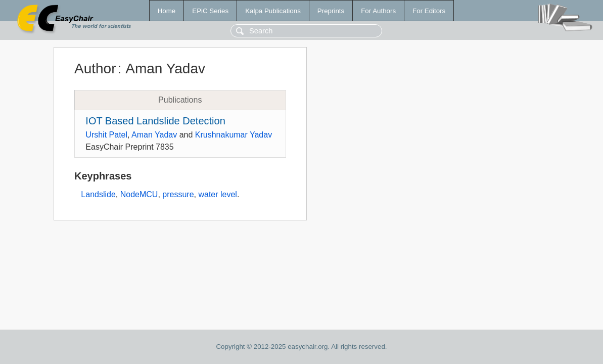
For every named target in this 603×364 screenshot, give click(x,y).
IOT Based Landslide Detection (155, 121)
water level (217, 194)
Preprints (331, 11)
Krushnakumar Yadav (234, 135)
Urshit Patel (106, 135)
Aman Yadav (154, 135)
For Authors (378, 11)
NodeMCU (139, 194)
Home (167, 11)
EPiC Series (210, 11)
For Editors (429, 11)
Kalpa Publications (273, 11)
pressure (178, 194)
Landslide (98, 194)
